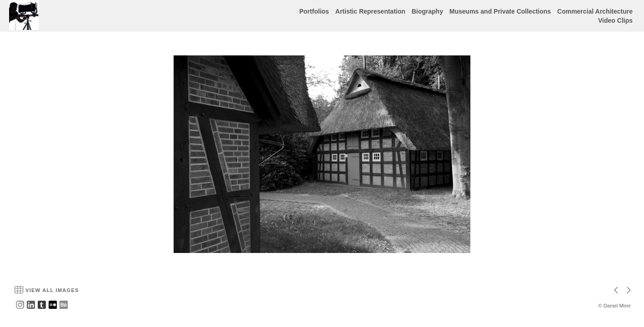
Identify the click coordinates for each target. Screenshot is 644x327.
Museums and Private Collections (500, 11)
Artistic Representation (370, 11)
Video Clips (615, 20)
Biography (427, 11)
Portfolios (314, 11)
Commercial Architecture (595, 11)
